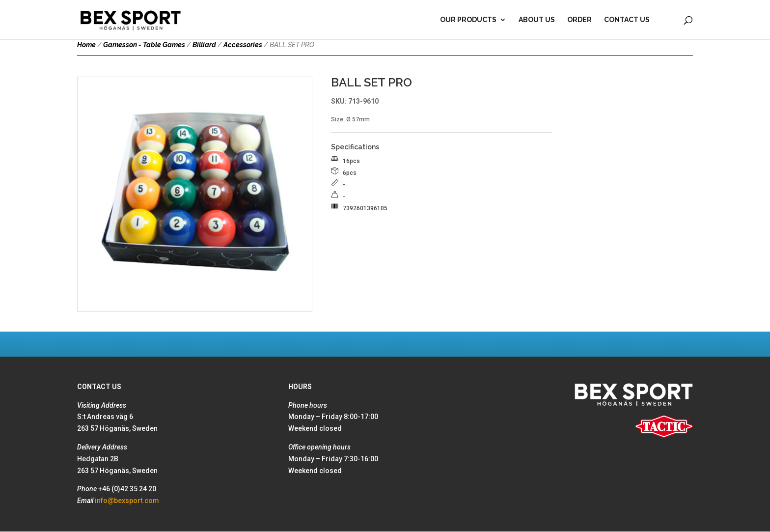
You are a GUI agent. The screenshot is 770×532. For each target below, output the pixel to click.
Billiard (204, 45)
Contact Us (627, 20)
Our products (468, 20)
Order (579, 20)
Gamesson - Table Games (144, 45)
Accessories (243, 45)
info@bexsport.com (127, 501)
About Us (537, 20)
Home (86, 45)
